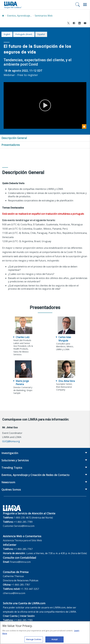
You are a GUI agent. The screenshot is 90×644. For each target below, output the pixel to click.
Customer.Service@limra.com (19, 526)
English (7, 34)
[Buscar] (78, 5)
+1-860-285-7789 (23, 522)
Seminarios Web (44, 16)
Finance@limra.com (20, 562)
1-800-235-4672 (23, 518)
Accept (54, 640)
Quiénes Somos (11, 490)
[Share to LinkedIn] (79, 23)
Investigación (10, 453)
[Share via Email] (85, 23)
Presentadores (11, 145)
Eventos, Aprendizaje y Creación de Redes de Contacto (20, 16)
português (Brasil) (24, 34)
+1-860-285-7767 (23, 549)
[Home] (3, 16)
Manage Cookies (34, 640)
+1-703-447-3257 (30, 589)
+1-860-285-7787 (21, 585)
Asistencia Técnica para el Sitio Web (22, 540)
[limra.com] (13, 5)
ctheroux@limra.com (14, 593)
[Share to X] (68, 23)
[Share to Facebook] (74, 23)
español (41, 34)
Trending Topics (12, 468)
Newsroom (8, 482)
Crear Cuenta (10, 616)
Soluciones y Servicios (15, 460)
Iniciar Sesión (27, 616)
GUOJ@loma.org (11, 441)
